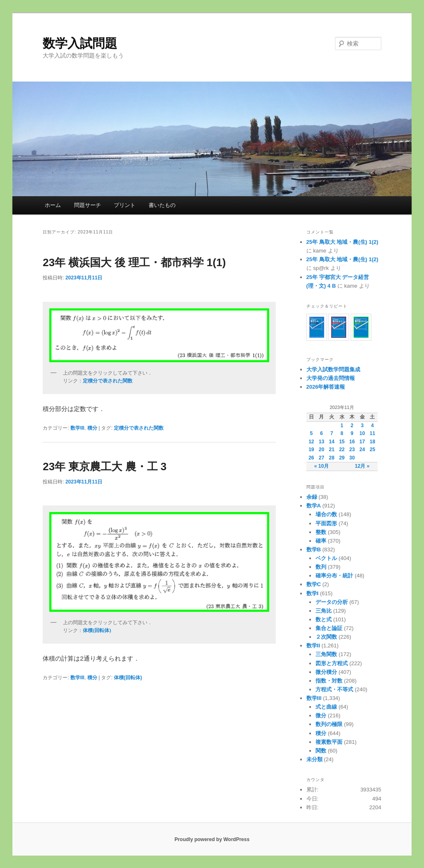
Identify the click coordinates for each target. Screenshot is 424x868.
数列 (321, 567)
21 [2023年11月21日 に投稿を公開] (331, 450)
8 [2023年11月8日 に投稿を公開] (342, 433)
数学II (313, 646)
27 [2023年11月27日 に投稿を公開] (322, 458)
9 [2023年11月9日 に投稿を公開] (352, 433)
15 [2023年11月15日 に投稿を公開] (342, 442)
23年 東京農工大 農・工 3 (105, 466)
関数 (321, 751)
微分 (321, 715)
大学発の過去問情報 (331, 378)
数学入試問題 (80, 43)
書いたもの (162, 205)
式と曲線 (326, 707)
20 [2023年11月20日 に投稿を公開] (322, 450)
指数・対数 (329, 681)
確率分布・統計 (334, 576)
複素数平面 (329, 742)
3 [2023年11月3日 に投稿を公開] (362, 426)
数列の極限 (329, 724)
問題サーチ (88, 205)
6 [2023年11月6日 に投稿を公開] (322, 433)
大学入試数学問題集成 (333, 369)
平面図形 (326, 523)
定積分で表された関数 (139, 428)
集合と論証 (329, 628)
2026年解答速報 (326, 387)
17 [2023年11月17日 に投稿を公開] (362, 442)
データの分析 (332, 602)
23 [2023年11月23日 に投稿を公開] (352, 450)
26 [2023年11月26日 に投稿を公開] (311, 458)
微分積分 (326, 672)
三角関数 (326, 654)
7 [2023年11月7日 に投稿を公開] (332, 433)
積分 (92, 428)
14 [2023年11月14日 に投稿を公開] (331, 442)
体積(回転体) (128, 678)
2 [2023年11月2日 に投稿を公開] (352, 426)
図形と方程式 (332, 663)
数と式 (324, 619)
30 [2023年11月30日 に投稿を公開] (352, 458)
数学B (314, 549)
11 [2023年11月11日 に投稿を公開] (372, 433)
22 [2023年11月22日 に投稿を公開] (342, 450)
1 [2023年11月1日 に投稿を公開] (342, 426)
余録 (312, 497)
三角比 (324, 611)
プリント (125, 205)
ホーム (53, 205)
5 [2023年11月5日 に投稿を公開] (311, 433)
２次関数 (326, 637)
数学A (314, 506)
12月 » (362, 466)
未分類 (314, 759)
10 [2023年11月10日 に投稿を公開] (362, 433)
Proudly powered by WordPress (212, 839)
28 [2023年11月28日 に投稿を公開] (331, 458)
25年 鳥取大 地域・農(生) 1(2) (342, 242)
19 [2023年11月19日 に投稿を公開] (311, 450)
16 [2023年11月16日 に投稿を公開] (352, 442)
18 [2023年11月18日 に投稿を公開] (372, 442)
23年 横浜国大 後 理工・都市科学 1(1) (134, 262)
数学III (77, 428)
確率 (321, 541)
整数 (321, 532)
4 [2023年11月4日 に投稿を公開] (372, 426)
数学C (314, 584)
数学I (313, 593)
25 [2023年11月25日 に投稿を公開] (372, 450)
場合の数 (326, 514)
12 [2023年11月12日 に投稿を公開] (311, 442)
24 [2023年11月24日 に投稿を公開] (362, 450)
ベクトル (326, 558)
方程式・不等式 (334, 689)
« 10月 (322, 466)
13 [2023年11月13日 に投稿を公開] (322, 442)
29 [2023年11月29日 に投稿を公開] (342, 458)
